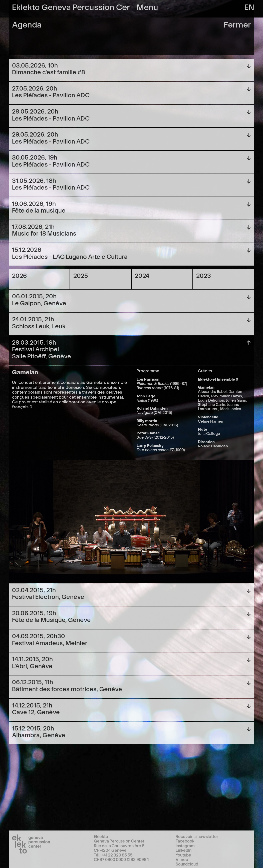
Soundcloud (187, 864)
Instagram (185, 845)
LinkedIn (184, 850)
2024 (142, 275)
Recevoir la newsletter (197, 836)
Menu (147, 6)
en (249, 6)
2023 (204, 275)
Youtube (183, 855)
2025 (81, 275)
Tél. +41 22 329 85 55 (113, 855)
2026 (19, 275)
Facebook (185, 841)
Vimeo (182, 859)
